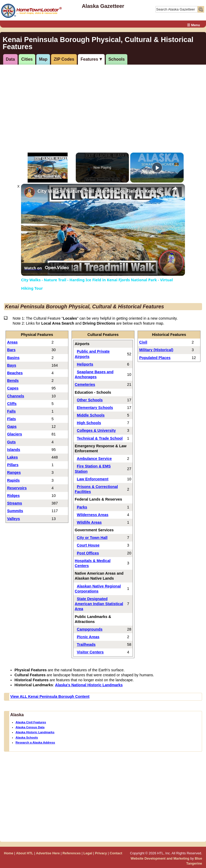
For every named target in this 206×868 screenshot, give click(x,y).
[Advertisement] (102, 105)
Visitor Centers (90, 652)
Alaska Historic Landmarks (35, 732)
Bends (13, 381)
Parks (82, 507)
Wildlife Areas (89, 522)
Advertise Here (48, 853)
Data (10, 59)
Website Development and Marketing (160, 858)
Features (89, 59)
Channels (16, 396)
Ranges (14, 472)
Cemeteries (85, 384)
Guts (11, 442)
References (72, 853)
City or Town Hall (92, 538)
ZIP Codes (64, 59)
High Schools (89, 423)
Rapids (13, 480)
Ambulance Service (94, 459)
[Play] (157, 168)
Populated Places (155, 358)
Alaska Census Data (30, 727)
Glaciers (15, 434)
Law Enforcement (93, 479)
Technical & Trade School (100, 438)
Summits (15, 511)
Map (43, 59)
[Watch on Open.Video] (46, 268)
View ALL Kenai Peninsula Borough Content (50, 697)
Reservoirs (17, 488)
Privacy (101, 853)
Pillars (13, 465)
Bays (12, 365)
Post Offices (88, 553)
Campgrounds (90, 629)
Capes (13, 388)
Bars (11, 350)
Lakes (12, 457)
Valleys (14, 519)
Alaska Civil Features (31, 722)
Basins (13, 358)
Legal (88, 853)
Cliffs (12, 404)
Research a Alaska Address (35, 742)
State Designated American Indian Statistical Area (99, 604)
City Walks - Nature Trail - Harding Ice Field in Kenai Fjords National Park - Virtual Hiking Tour (102, 191)
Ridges (13, 496)
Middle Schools (91, 415)
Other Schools (90, 400)
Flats (12, 419)
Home (9, 853)
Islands (14, 450)
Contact (116, 853)
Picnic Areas (88, 637)
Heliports (85, 364)
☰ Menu (194, 25)
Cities (27, 59)
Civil (143, 342)
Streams (15, 503)
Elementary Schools (95, 408)
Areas (12, 342)
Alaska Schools (27, 737)
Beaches (15, 373)
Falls (11, 411)
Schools (117, 59)
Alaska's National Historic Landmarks (89, 685)
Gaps (12, 427)
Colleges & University (96, 430)
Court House (88, 545)
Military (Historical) (156, 350)
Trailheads (86, 644)
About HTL (25, 853)
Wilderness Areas (93, 515)
